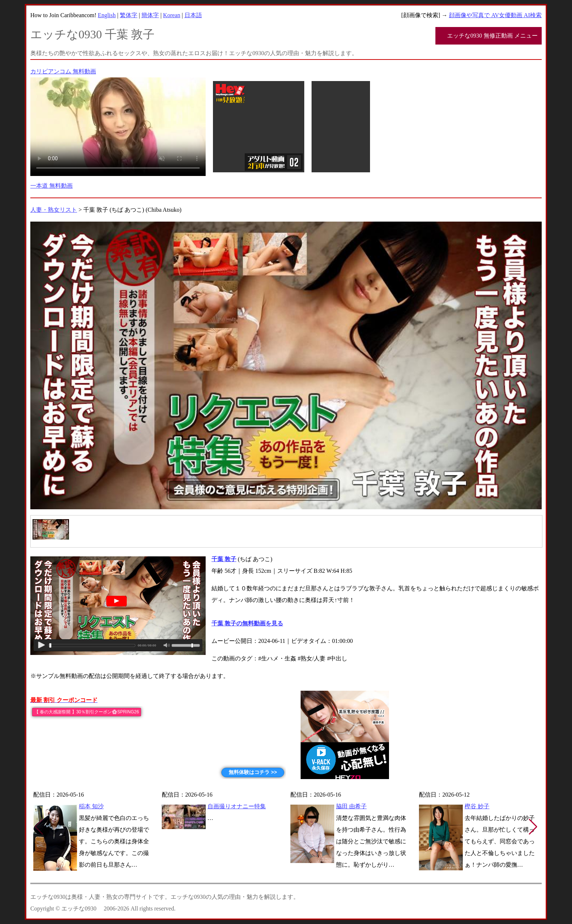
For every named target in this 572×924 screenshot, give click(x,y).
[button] (533, 827)
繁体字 (129, 15)
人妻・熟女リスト (54, 210)
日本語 (193, 15)
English (107, 15)
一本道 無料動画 (52, 186)
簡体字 (150, 15)
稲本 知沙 (91, 806)
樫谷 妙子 (477, 806)
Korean (171, 15)
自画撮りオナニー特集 (237, 806)
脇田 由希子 (351, 806)
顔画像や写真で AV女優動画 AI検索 (495, 15)
